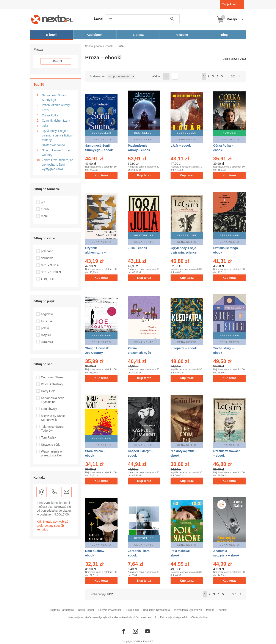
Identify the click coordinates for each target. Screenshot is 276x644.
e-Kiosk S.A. (148, 641)
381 (233, 76)
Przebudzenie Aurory (56, 105)
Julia (45, 126)
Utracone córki (51, 445)
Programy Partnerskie (61, 610)
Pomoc (210, 610)
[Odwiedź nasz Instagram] (135, 631)
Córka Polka (50, 115)
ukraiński (47, 342)
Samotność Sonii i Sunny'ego (54, 98)
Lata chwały (49, 409)
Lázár (46, 110)
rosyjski (46, 335)
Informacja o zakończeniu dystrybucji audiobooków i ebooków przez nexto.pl (112, 617)
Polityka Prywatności (110, 610)
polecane (47, 251)
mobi (44, 216)
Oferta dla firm (199, 617)
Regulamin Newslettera (156, 610)
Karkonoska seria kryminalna (53, 400)
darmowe (47, 258)
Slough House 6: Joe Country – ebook (97, 353)
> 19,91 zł (48, 279)
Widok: (156, 76)
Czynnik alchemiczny (56, 121)
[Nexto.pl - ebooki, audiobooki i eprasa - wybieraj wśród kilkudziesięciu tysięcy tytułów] (52, 19)
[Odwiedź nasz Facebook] (123, 631)
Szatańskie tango (53, 145)
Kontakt (223, 610)
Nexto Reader (86, 610)
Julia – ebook (137, 248)
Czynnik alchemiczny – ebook (95, 252)
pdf (43, 202)
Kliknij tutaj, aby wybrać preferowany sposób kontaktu (52, 525)
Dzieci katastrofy (52, 384)
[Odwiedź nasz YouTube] (147, 631)
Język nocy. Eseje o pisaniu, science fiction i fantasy (58, 135)
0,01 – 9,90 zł (50, 265)
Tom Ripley (48, 437)
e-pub (45, 209)
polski (45, 328)
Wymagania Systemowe (188, 610)
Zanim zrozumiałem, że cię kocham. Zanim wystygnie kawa (57, 165)
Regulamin (133, 610)
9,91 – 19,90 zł (51, 272)
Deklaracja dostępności (174, 617)
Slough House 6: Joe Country (56, 153)
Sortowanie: (97, 76)
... (227, 76)
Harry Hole (48, 391)
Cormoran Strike (52, 377)
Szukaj (98, 19)
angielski (47, 314)
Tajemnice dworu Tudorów (52, 429)
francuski (47, 321)
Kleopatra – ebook (184, 348)
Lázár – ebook (181, 146)
